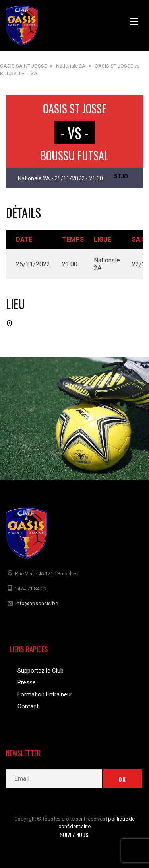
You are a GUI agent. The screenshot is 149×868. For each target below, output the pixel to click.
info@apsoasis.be (37, 603)
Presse (27, 682)
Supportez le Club (41, 671)
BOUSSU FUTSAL (74, 155)
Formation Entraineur (45, 694)
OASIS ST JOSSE (75, 108)
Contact (28, 706)
